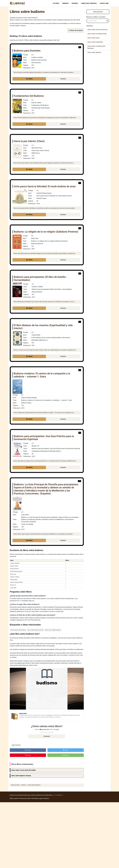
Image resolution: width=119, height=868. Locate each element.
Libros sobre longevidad (95, 42)
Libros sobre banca (94, 38)
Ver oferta (29, 79)
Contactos (46, 798)
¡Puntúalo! (47, 736)
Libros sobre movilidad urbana (97, 34)
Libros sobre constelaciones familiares (96, 47)
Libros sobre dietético (94, 52)
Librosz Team (23, 713)
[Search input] (97, 21)
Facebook (28, 750)
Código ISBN (104, 3)
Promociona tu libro (25, 798)
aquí (62, 611)
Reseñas (75, 3)
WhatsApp (66, 755)
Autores (56, 3)
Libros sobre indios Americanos (98, 30)
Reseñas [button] (63, 79)
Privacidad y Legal (37, 798)
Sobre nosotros (14, 798)
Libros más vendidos (89, 3)
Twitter (66, 750)
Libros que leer (98, 12)
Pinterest (28, 755)
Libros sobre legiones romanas (21, 776)
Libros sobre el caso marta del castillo (23, 770)
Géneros (65, 3)
